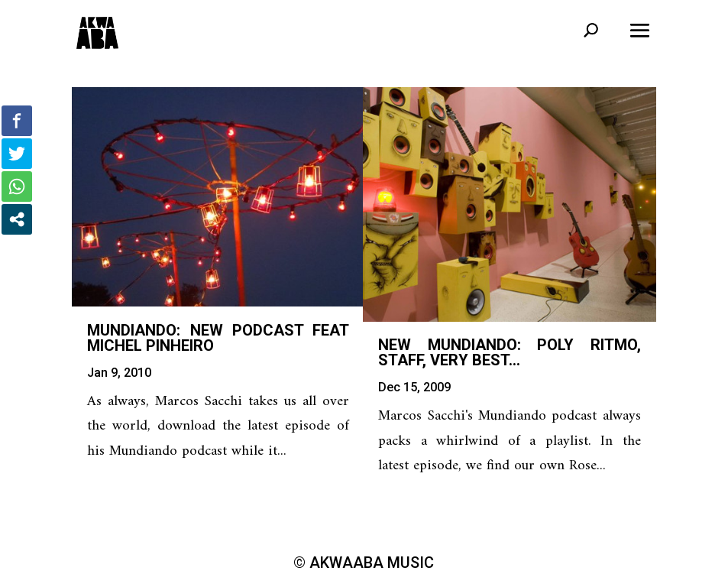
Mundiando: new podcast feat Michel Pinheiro (218, 338)
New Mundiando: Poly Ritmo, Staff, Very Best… (509, 352)
